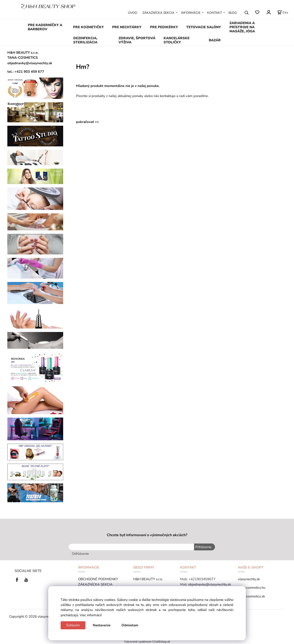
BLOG (233, 13)
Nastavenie (102, 625)
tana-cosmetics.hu (252, 588)
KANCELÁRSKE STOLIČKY (177, 40)
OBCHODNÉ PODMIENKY (98, 579)
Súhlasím (73, 625)
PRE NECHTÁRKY (127, 27)
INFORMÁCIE (191, 13)
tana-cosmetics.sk (251, 596)
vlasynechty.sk (249, 579)
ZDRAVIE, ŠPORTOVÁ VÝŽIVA (137, 40)
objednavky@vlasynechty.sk (209, 584)
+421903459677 (202, 579)
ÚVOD (133, 13)
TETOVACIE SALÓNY (204, 27)
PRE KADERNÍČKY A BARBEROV (45, 27)
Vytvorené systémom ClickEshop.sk (147, 642)
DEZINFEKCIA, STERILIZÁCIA (85, 40)
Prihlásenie (203, 547)
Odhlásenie (80, 554)
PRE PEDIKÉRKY (164, 27)
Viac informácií (91, 615)
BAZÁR (215, 40)
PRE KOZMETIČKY (88, 27)
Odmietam (130, 625)
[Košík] (283, 13)
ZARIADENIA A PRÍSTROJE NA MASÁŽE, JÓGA (242, 27)
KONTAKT (215, 13)
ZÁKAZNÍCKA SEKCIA (158, 13)
